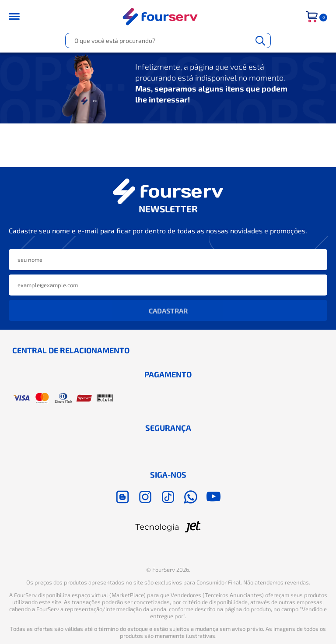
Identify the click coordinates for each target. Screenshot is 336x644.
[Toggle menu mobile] (20, 16)
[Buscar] (260, 40)
